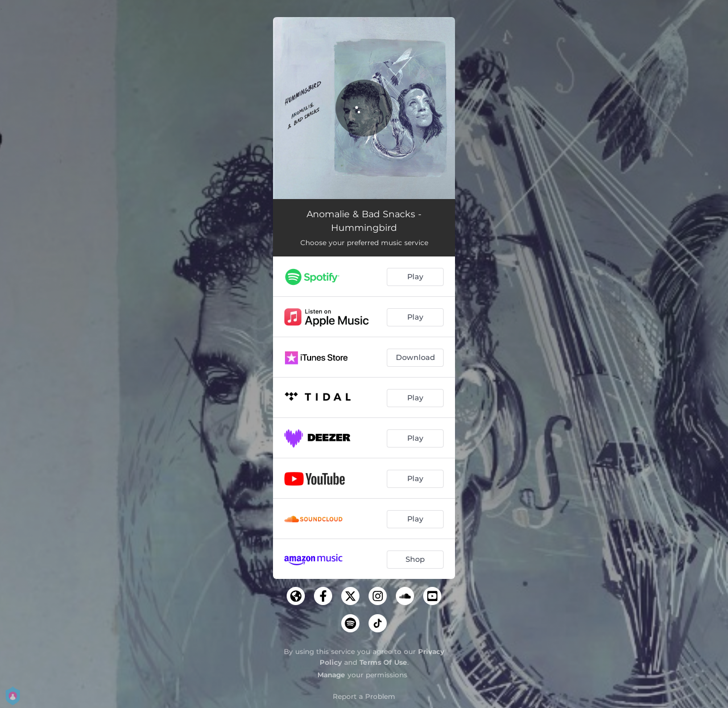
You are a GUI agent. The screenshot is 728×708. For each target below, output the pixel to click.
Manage (331, 675)
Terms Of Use (383, 662)
